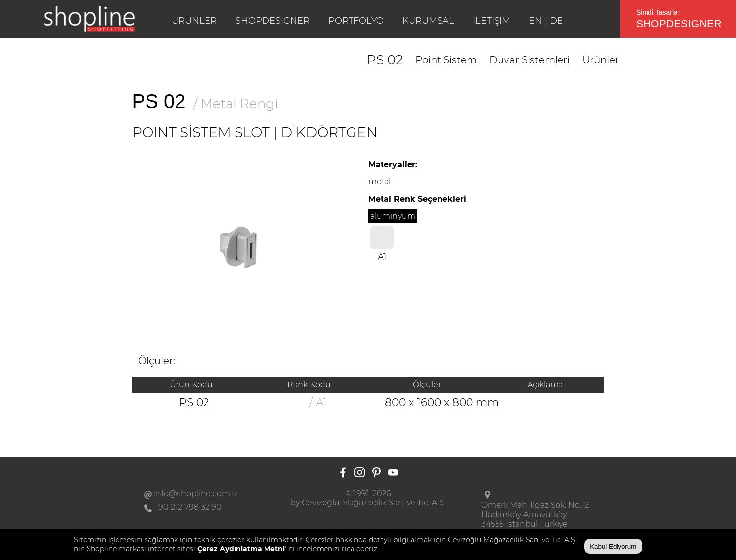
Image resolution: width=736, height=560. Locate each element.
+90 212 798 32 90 (188, 507)
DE (556, 21)
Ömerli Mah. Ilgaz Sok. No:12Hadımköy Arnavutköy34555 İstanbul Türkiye (535, 515)
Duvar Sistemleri (530, 60)
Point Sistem (446, 60)
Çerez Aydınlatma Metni (241, 549)
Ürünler (601, 60)
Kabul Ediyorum (613, 546)
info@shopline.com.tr (196, 493)
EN (536, 21)
